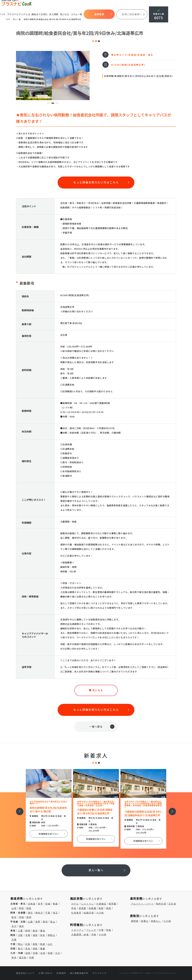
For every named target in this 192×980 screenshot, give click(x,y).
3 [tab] (57, 103)
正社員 (172, 904)
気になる (65, 14)
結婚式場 (89, 913)
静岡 (28, 931)
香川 (20, 949)
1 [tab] (49, 103)
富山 (53, 922)
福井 (22, 926)
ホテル (75, 904)
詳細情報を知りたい (49, 834)
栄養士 (145, 921)
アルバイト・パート (142, 904)
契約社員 (161, 904)
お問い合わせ (46, 973)
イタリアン (78, 930)
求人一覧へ (96, 870)
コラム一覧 (77, 14)
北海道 (32, 904)
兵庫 (14, 940)
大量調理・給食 (80, 935)
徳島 (35, 949)
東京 (31, 913)
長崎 (50, 953)
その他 (100, 913)
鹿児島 (23, 958)
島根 (43, 944)
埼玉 (55, 913)
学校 (74, 908)
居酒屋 (82, 908)
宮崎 (35, 953)
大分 (58, 953)
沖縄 (32, 958)
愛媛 (43, 949)
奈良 (43, 935)
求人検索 (54, 14)
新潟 (45, 922)
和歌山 (51, 935)
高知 (28, 949)
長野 (38, 922)
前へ (18, 809)
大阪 (20, 935)
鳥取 (35, 944)
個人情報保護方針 (79, 973)
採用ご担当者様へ (132, 14)
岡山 (20, 944)
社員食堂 (76, 913)
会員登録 (99, 14)
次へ (171, 809)
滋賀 (35, 935)
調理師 (135, 921)
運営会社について (25, 973)
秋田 (22, 908)
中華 (101, 930)
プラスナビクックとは (19, 14)
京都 (28, 935)
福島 (29, 908)
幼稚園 (92, 908)
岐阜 (35, 931)
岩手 (40, 904)
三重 (20, 931)
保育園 (112, 904)
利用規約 (61, 973)
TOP (3, 14)
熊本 (14, 958)
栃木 (14, 917)
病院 (109, 908)
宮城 (48, 904)
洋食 (94, 935)
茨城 (22, 917)
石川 (14, 926)
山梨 (31, 922)
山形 (14, 908)
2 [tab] (53, 103)
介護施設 (101, 904)
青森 (55, 904)
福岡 (28, 953)
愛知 (43, 931)
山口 (50, 944)
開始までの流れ (40, 14)
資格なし (156, 921)
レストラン (88, 904)
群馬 (29, 917)
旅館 (101, 908)
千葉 (48, 913)
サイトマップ (99, 973)
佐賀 (43, 953)
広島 (28, 944)
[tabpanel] (53, 76)
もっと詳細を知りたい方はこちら (96, 182)
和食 (109, 930)
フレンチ (91, 930)
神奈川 (39, 913)
